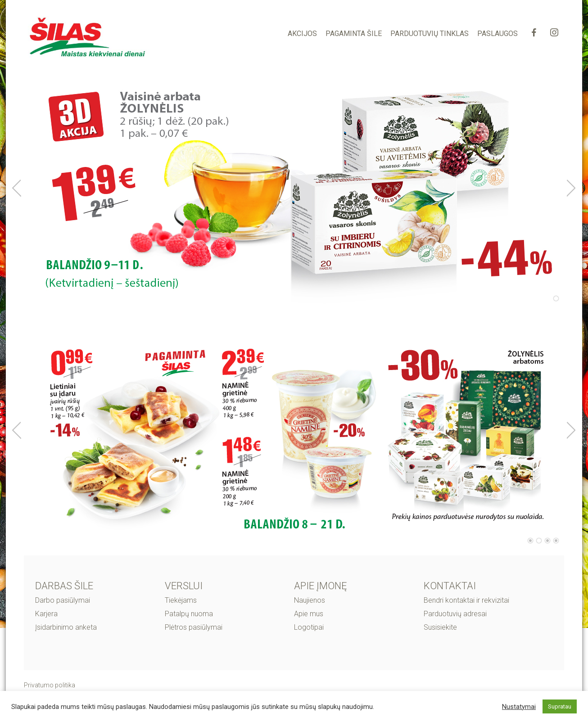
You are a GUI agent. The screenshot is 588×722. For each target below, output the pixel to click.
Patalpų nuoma (189, 614)
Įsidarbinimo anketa (66, 627)
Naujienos (310, 600)
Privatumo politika (50, 685)
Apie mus (309, 614)
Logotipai (309, 627)
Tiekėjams (181, 600)
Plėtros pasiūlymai (194, 627)
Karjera (46, 614)
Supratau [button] (560, 706)
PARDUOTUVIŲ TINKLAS (430, 34)
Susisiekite (440, 627)
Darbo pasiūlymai (63, 600)
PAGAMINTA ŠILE (354, 34)
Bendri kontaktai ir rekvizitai (466, 600)
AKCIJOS (302, 34)
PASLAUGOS (498, 34)
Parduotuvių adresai (455, 614)
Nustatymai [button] (519, 707)
